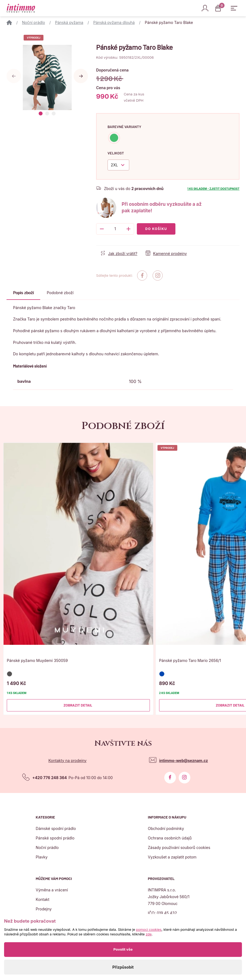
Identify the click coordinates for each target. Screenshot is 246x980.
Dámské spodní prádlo (56, 828)
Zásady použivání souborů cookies (179, 847)
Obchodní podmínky (166, 828)
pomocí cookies (149, 930)
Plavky (42, 857)
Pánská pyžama (69, 22)
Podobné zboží (60, 293)
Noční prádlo (34, 22)
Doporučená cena (112, 70)
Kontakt (43, 899)
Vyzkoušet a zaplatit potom (172, 857)
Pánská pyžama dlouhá (114, 22)
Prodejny (44, 909)
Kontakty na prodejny (67, 760)
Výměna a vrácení (52, 890)
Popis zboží (23, 293)
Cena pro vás (108, 88)
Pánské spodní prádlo (55, 838)
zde (149, 934)
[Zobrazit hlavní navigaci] (234, 8)
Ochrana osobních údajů (170, 838)
